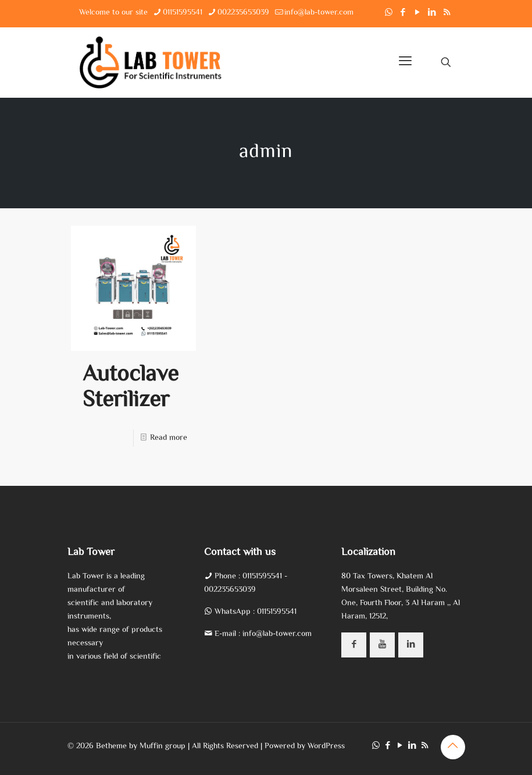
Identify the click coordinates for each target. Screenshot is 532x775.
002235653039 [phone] (243, 13)
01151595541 (263, 577)
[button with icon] (354, 645)
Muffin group (163, 746)
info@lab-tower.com (277, 634)
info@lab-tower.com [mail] (319, 13)
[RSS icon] (447, 13)
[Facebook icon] (403, 13)
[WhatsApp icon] (389, 13)
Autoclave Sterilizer (131, 388)
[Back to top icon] (453, 747)
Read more (169, 438)
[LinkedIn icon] (432, 13)
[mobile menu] (405, 62)
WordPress (326, 746)
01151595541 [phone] (183, 13)
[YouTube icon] (418, 13)
